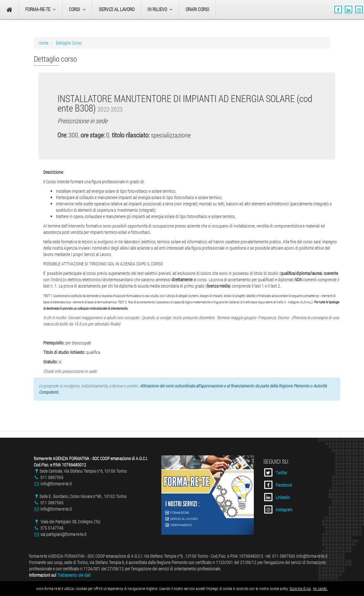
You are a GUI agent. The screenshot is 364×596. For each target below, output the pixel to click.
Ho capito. (320, 588)
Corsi (77, 9)
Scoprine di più (300, 588)
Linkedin (277, 497)
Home (43, 43)
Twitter (276, 472)
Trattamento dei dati (74, 575)
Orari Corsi (197, 9)
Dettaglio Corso (69, 43)
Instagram (278, 509)
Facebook (278, 485)
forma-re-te (41, 9)
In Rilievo (160, 9)
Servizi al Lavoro (117, 9)
